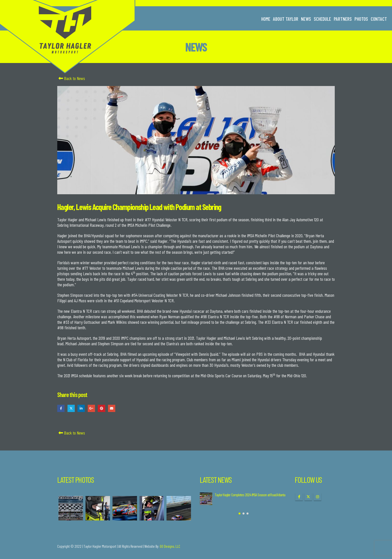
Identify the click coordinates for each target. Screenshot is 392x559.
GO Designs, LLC (170, 546)
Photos (361, 19)
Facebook (61, 408)
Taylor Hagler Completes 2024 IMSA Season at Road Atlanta (250, 495)
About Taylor (286, 19)
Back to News (71, 78)
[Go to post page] (206, 499)
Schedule (322, 19)
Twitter (71, 408)
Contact (379, 19)
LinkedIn (81, 408)
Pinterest (101, 408)
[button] (239, 513)
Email (112, 408)
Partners (343, 19)
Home (266, 19)
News (306, 19)
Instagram (317, 497)
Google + (91, 408)
